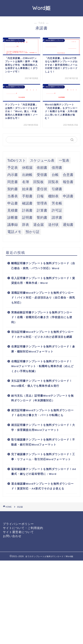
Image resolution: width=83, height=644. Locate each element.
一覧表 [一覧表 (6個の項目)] (64, 161)
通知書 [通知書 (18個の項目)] (68, 225)
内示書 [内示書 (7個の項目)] (13, 175)
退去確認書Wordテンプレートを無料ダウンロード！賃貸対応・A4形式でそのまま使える (42, 486)
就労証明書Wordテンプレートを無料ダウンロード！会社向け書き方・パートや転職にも (42, 413)
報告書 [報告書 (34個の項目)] (68, 182)
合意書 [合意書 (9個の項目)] (68, 175)
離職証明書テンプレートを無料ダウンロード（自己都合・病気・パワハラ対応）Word (43, 266)
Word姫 (41, 8)
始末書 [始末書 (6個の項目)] (27, 189)
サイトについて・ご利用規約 (23, 528)
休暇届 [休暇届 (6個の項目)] (27, 168)
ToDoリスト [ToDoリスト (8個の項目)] (17, 161)
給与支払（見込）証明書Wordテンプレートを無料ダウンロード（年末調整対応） (42, 398)
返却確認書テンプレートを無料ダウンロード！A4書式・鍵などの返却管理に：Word (44, 472)
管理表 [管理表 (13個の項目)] (42, 203)
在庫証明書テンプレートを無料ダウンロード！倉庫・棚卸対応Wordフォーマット (43, 349)
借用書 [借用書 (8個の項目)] (57, 168)
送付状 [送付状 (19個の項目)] (53, 225)
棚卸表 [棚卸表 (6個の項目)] (53, 196)
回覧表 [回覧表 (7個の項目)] (53, 182)
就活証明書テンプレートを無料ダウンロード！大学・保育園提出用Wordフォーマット (43, 428)
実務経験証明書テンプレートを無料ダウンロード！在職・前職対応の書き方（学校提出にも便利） (42, 317)
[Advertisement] (41, 602)
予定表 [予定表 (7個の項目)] (13, 168)
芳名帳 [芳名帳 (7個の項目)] (57, 203)
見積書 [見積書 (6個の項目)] (13, 210)
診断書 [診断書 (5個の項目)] (13, 218)
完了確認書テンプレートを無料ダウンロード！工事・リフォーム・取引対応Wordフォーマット (43, 457)
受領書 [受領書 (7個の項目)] (42, 175)
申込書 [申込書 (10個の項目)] (13, 203)
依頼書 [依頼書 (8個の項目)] (42, 168)
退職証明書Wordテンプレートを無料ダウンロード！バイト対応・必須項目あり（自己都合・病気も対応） (43, 298)
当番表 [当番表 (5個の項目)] (13, 196)
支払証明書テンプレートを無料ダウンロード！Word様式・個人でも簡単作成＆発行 (42, 383)
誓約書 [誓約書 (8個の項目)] (42, 218)
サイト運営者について (18, 532)
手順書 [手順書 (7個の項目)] (27, 196)
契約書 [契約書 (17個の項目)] (13, 189)
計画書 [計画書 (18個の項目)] (27, 210)
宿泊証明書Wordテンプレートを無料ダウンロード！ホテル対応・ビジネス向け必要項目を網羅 (42, 334)
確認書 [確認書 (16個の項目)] (27, 203)
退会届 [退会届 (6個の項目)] (39, 225)
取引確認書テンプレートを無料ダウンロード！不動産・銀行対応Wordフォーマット (43, 442)
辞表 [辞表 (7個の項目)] (26, 225)
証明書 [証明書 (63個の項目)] (27, 218)
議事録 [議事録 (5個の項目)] (13, 225)
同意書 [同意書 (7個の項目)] (13, 182)
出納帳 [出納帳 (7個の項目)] (27, 175)
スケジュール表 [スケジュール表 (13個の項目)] (42, 161)
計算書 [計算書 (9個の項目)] (42, 210)
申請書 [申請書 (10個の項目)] (68, 196)
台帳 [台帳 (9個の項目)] (55, 175)
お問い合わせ (12, 536)
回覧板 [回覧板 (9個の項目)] (39, 182)
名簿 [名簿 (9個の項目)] (26, 182)
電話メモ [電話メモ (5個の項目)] (14, 232)
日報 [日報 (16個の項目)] (40, 196)
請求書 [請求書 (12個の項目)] (57, 218)
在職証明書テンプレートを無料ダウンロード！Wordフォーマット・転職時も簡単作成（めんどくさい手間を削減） (42, 366)
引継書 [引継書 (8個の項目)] (57, 189)
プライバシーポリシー (18, 524)
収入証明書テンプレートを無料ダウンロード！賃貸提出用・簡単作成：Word (43, 281)
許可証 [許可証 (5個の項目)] (57, 210)
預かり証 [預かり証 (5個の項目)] (33, 232)
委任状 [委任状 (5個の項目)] (42, 189)
